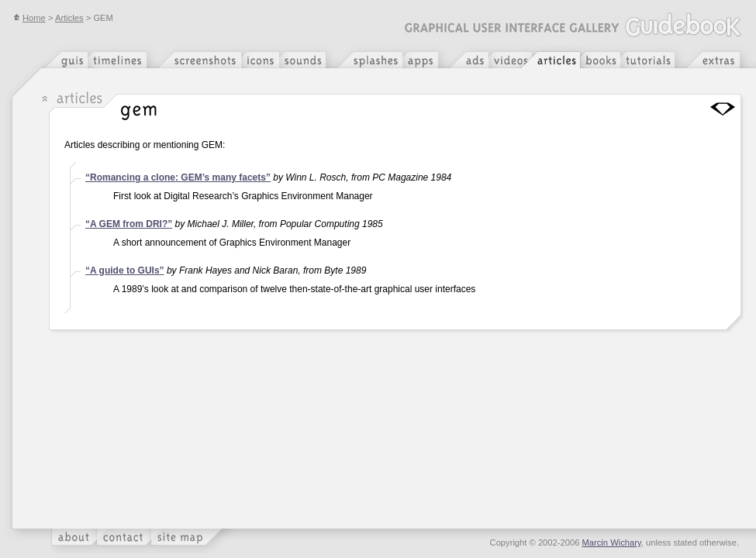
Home (29, 18)
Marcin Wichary (612, 542)
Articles (69, 18)
